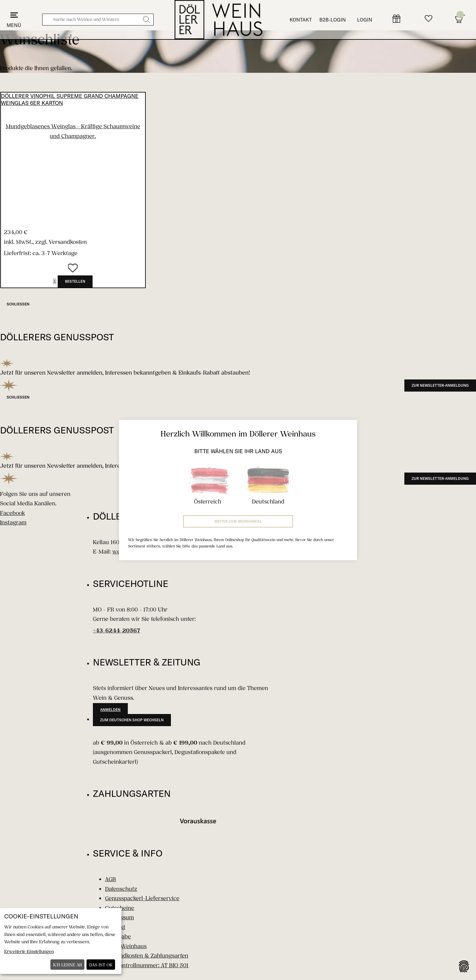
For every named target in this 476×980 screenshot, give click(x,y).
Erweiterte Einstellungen (29, 951)
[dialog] (61, 941)
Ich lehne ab (68, 965)
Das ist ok (101, 965)
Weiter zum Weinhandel (238, 521)
